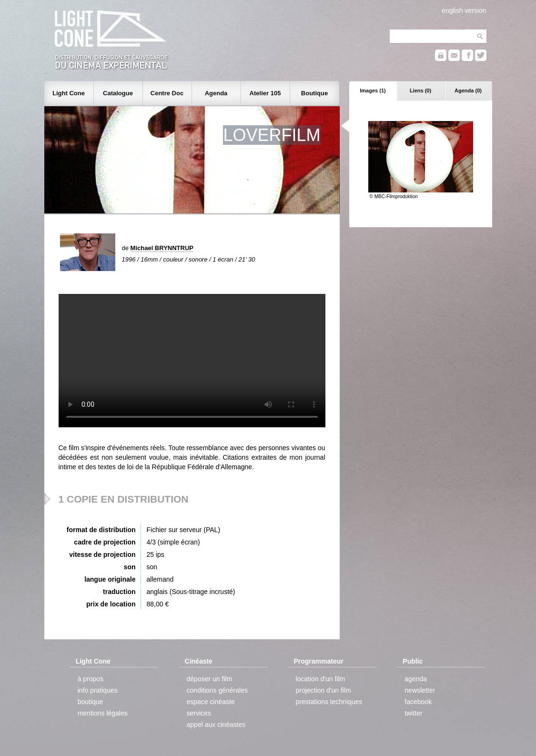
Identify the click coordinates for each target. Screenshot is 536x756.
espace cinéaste (211, 702)
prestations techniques (329, 702)
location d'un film (320, 679)
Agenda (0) (468, 91)
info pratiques (98, 690)
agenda (416, 679)
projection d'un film (323, 690)
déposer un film (210, 679)
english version (464, 10)
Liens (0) (420, 91)
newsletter (420, 690)
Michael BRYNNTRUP (162, 248)
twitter (413, 713)
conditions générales (217, 690)
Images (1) (373, 91)
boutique (91, 702)
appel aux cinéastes (216, 725)
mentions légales (103, 713)
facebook (418, 702)
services (199, 713)
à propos (91, 679)
